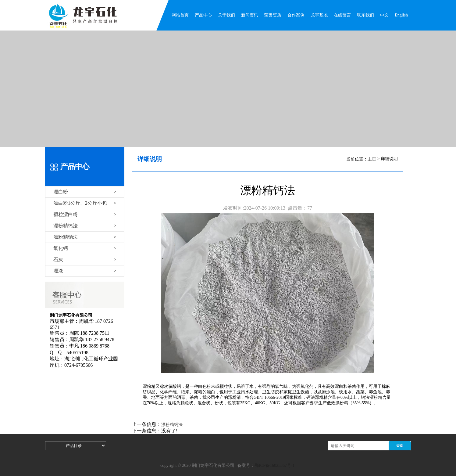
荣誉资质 (273, 15)
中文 (384, 15)
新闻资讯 (250, 15)
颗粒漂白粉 (85, 214)
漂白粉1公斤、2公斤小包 (85, 203)
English (401, 15)
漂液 (85, 271)
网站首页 (180, 15)
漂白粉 (85, 192)
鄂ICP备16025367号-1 (274, 465)
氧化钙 (85, 248)
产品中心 (203, 15)
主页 (372, 159)
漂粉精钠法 (85, 237)
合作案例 (296, 15)
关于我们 (226, 15)
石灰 (85, 260)
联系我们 (365, 15)
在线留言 (342, 15)
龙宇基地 (319, 15)
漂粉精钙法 (85, 226)
